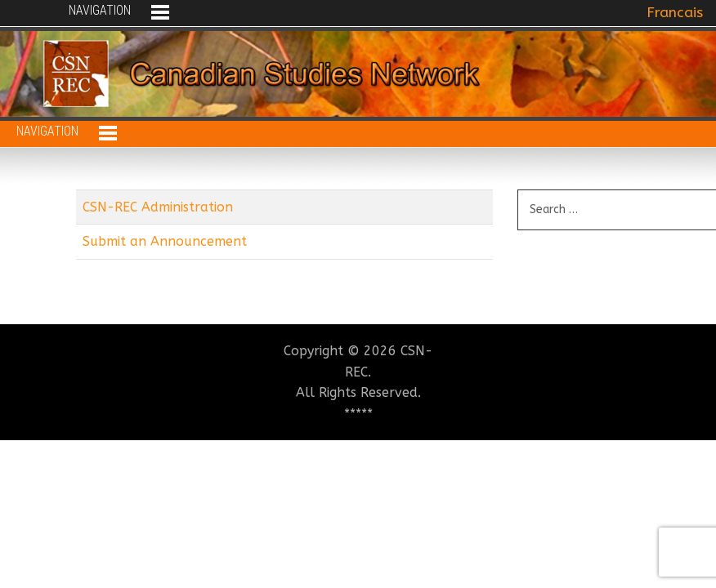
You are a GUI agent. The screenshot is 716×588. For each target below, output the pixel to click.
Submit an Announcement (165, 241)
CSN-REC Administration (158, 207)
